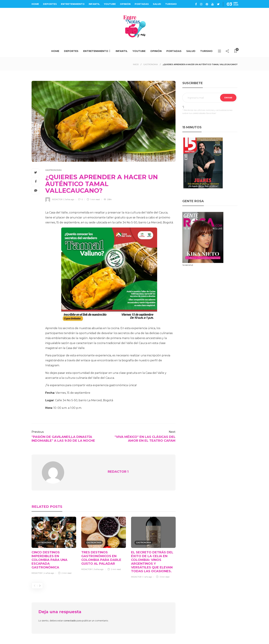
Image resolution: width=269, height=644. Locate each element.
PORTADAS (142, 4)
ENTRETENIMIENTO (73, 4)
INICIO (136, 64)
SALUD (157, 4)
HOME (35, 4)
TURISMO (171, 4)
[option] (54, 546)
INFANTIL (94, 4)
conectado (70, 621)
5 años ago (99, 569)
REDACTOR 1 (58, 199)
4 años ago (49, 573)
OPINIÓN (125, 4)
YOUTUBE (110, 4)
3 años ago (69, 199)
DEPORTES (50, 4)
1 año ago (148, 577)
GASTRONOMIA (151, 64)
